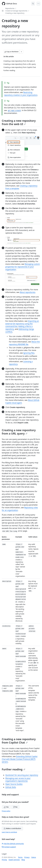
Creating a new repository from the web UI (19, 122)
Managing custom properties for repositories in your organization (23, 267)
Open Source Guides (14, 784)
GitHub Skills (11, 787)
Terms (20, 857)
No (15, 807)
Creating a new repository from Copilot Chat (19, 741)
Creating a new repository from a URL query (19, 432)
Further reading (13, 769)
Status (34, 857)
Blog (23, 860)
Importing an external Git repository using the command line (22, 324)
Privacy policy (6, 811)
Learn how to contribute (9, 832)
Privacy (27, 857)
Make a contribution (12, 828)
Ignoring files (29, 353)
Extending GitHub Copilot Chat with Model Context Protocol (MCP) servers (20, 759)
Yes (6, 807)
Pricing (4, 860)
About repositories (27, 292)
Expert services (14, 860)
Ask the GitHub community (13, 844)
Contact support (9, 847)
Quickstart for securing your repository (22, 775)
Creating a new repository (15, 13)
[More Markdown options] (21, 52)
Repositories (10, 8)
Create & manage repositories (16, 11)
